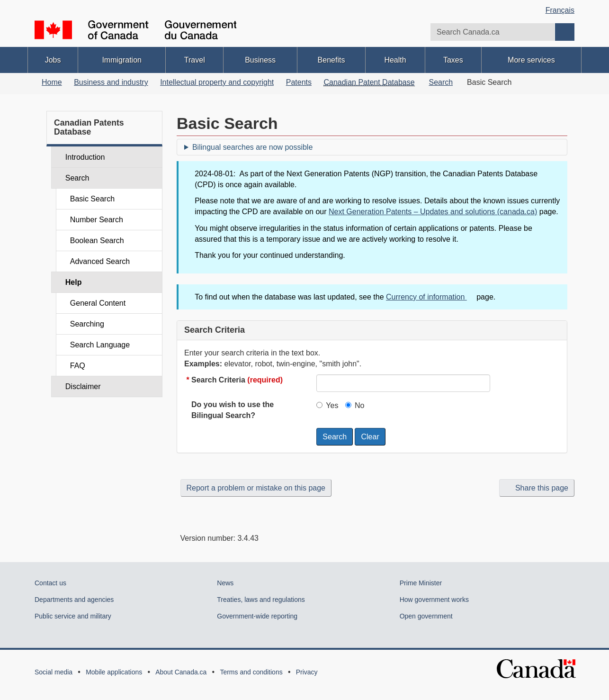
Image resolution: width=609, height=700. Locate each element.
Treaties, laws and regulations (261, 600)
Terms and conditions (251, 672)
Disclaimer (83, 386)
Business (260, 60)
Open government (426, 616)
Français (560, 10)
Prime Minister (421, 583)
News (225, 583)
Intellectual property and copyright (217, 82)
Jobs (53, 60)
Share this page (537, 488)
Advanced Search (100, 261)
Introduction (85, 157)
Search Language (100, 345)
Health (395, 60)
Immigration (122, 60)
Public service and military (73, 616)
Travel (195, 60)
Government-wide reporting (257, 616)
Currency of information (430, 297)
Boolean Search (97, 241)
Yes (327, 405)
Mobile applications (114, 672)
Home (52, 82)
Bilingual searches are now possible (252, 147)
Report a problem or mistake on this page (256, 488)
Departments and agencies (74, 600)
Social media (54, 672)
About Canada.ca (181, 672)
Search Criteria (237, 380)
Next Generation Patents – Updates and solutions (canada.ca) (433, 212)
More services (531, 60)
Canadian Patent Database (369, 82)
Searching (87, 324)
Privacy (307, 672)
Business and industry (111, 82)
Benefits (331, 60)
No (355, 405)
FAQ (78, 366)
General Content (98, 303)
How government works (434, 600)
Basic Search (92, 199)
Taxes (453, 60)
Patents (299, 82)
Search (441, 82)
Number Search (97, 220)
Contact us (50, 583)
